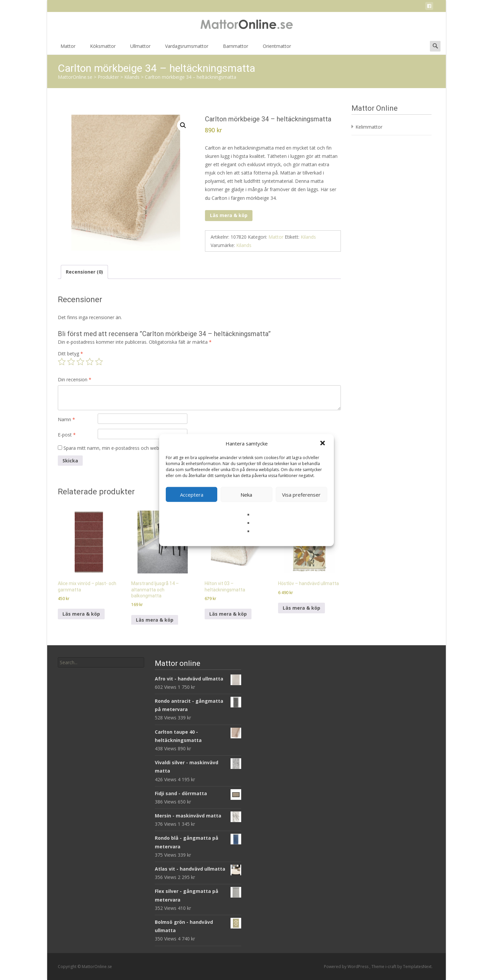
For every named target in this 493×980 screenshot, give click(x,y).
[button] (323, 443)
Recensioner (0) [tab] (84, 272)
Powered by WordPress (347, 967)
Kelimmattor (369, 127)
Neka (246, 494)
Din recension (75, 379)
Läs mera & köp (229, 215)
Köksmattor (103, 48)
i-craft (391, 967)
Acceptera (192, 494)
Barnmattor (236, 48)
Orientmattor (277, 48)
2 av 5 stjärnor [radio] (71, 362)
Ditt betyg (70, 354)
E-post (67, 435)
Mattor (68, 48)
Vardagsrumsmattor (187, 48)
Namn (66, 419)
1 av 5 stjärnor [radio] (62, 362)
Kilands (308, 237)
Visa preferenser (301, 494)
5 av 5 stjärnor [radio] (99, 362)
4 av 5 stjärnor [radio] (90, 362)
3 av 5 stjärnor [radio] (80, 362)
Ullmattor (140, 48)
